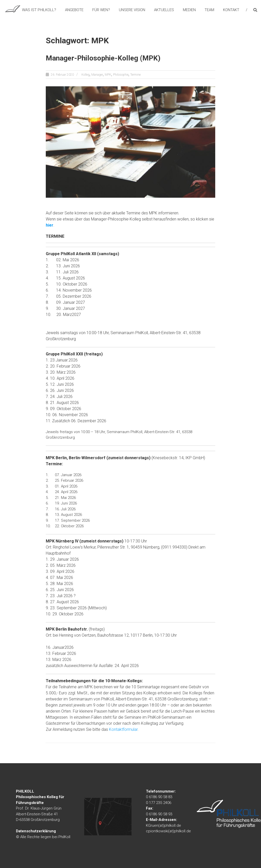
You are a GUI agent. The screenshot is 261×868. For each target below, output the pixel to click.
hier (50, 225)
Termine (135, 75)
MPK (108, 75)
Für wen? (101, 10)
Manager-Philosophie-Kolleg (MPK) (103, 58)
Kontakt (231, 10)
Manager (97, 75)
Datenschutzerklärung (36, 831)
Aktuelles (164, 10)
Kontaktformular (123, 729)
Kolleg (85, 75)
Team (209, 10)
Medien (189, 10)
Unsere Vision (132, 10)
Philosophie (121, 75)
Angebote (74, 10)
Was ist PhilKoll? (39, 10)
